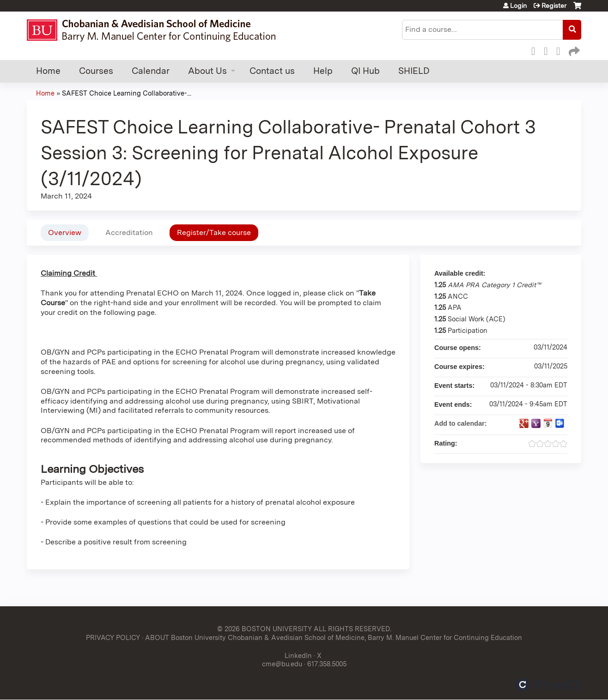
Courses (96, 71)
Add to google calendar (524, 423)
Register (554, 6)
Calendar (151, 71)
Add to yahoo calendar (536, 423)
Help (323, 71)
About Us (207, 71)
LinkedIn (561, 50)
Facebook (536, 50)
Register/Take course (214, 232)
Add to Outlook (560, 423)
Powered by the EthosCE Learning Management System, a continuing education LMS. (548, 685)
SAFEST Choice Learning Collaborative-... (127, 93)
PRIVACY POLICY (113, 637)
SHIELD (414, 71)
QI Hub (365, 71)
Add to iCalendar (548, 423)
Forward (573, 50)
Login (518, 6)
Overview (65, 232)
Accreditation (129, 232)
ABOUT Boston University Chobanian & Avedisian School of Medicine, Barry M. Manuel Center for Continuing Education (334, 637)
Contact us (272, 71)
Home (48, 71)
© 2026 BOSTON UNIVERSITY (264, 629)
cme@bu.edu (282, 664)
